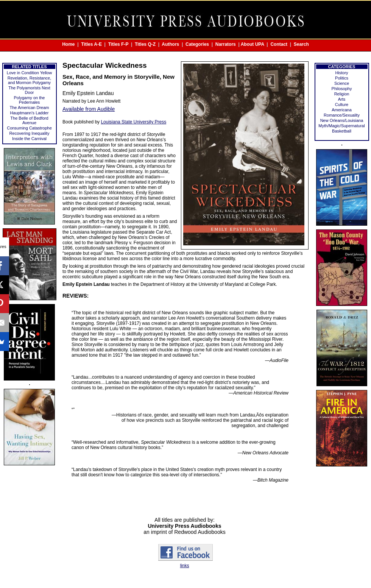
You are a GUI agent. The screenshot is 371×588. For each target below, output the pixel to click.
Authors (170, 44)
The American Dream (30, 108)
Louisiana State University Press (133, 122)
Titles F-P (118, 44)
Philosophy (342, 89)
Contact (279, 44)
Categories (197, 44)
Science (342, 83)
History (341, 73)
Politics (342, 78)
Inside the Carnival (29, 139)
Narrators (226, 44)
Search (301, 44)
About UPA (253, 44)
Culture (342, 104)
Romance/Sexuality (342, 115)
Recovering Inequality (30, 133)
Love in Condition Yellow (29, 73)
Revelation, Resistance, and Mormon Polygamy (30, 80)
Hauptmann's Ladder (30, 113)
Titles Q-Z (145, 44)
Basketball (342, 131)
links (184, 566)
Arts (342, 99)
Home (68, 44)
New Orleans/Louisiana (342, 120)
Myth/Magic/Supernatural (341, 126)
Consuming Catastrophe (29, 128)
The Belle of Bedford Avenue (29, 120)
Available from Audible (89, 109)
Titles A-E (91, 44)
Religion (342, 94)
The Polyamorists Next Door (29, 90)
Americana (342, 110)
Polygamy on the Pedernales (30, 100)
